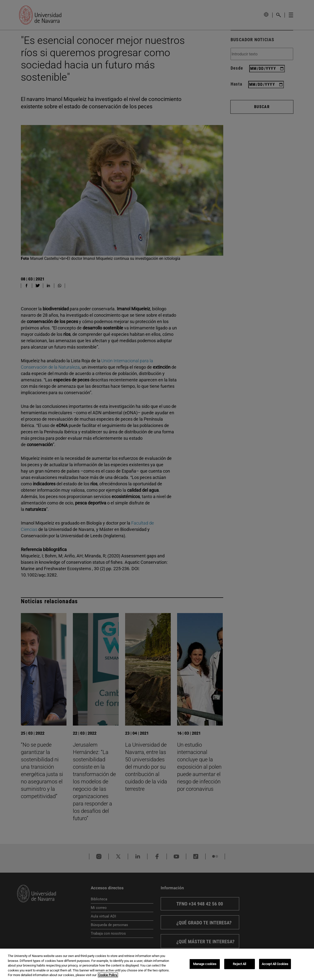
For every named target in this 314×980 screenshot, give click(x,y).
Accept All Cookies (275, 964)
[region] (157, 964)
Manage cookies (205, 964)
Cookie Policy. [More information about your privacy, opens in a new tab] (108, 975)
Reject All (239, 964)
